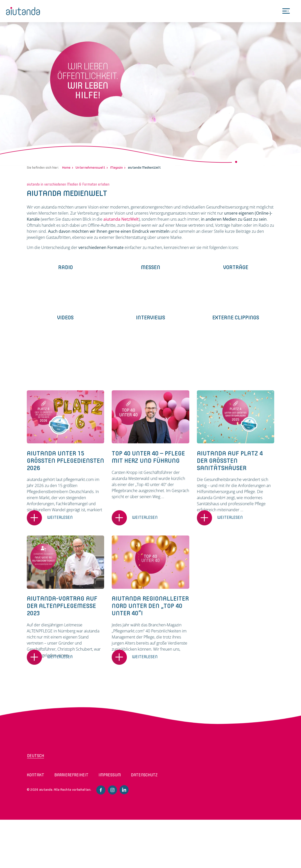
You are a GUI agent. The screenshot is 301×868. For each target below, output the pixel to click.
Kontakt (36, 775)
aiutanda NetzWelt (121, 219)
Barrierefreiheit (71, 775)
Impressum (110, 775)
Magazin (117, 168)
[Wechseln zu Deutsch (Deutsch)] (47, 757)
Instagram (112, 790)
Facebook (101, 790)
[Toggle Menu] (286, 11)
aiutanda (23, 11)
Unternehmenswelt (90, 168)
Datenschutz (144, 775)
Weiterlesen (60, 518)
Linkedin (124, 790)
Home (66, 168)
